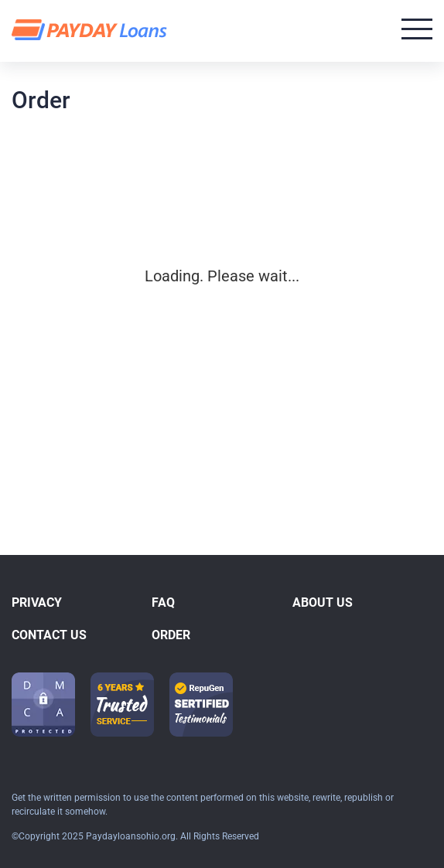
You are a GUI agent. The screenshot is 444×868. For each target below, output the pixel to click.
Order (171, 635)
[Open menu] (417, 29)
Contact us (49, 635)
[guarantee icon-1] (122, 705)
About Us (323, 602)
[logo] (92, 31)
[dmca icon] (43, 705)
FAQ (163, 602)
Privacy (37, 602)
